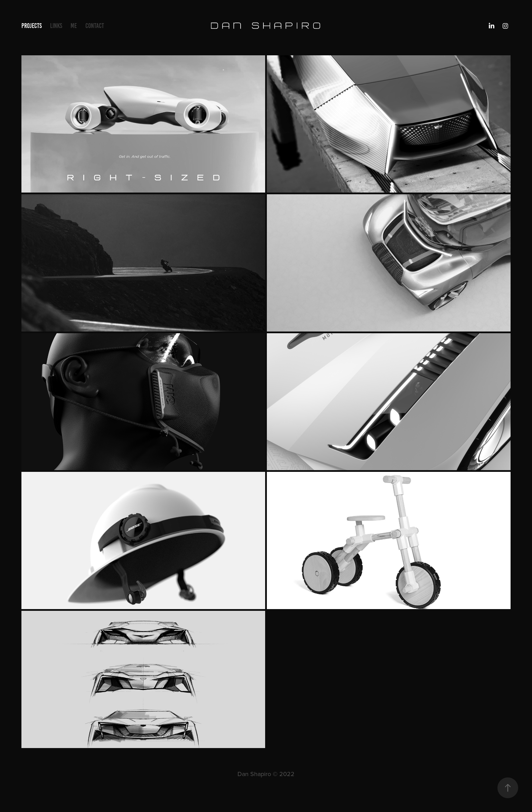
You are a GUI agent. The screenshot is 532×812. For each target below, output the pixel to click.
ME (74, 26)
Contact (95, 26)
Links (56, 26)
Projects (32, 26)
